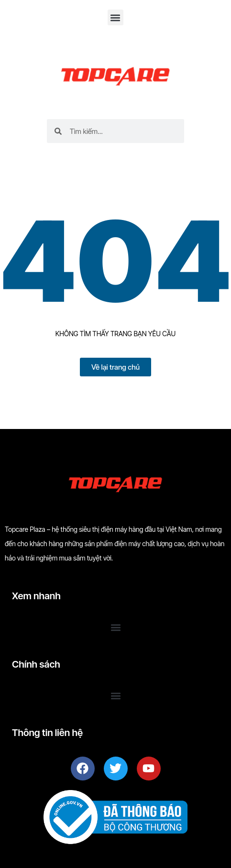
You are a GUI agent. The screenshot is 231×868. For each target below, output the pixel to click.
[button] (115, 17)
